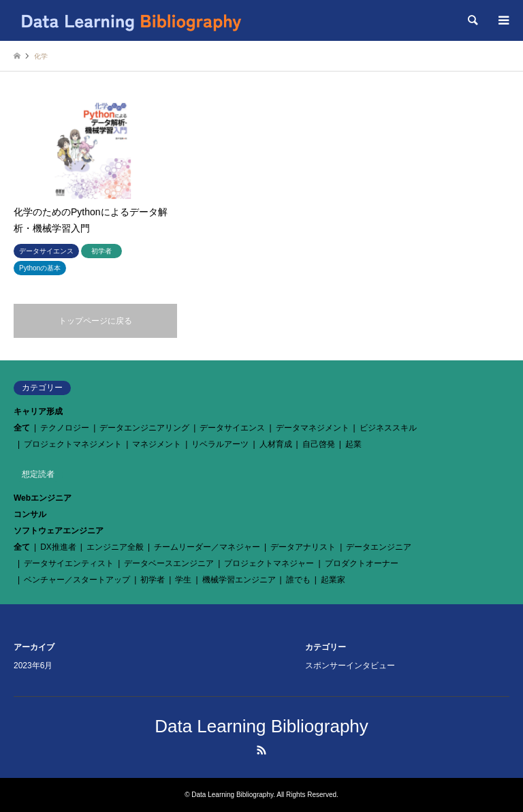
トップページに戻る (95, 321)
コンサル (30, 514)
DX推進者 (58, 547)
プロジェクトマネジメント (73, 444)
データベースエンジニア (169, 563)
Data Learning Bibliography (261, 726)
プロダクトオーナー (362, 563)
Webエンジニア (43, 498)
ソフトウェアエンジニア (59, 531)
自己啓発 (319, 444)
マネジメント (157, 444)
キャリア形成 (38, 411)
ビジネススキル (388, 428)
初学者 (153, 580)
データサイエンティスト (69, 563)
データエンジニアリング (144, 428)
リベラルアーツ (220, 444)
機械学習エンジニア (239, 580)
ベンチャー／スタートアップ (77, 580)
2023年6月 (33, 666)
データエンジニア (379, 547)
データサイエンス (232, 428)
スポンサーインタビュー (350, 666)
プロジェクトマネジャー (269, 563)
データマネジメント (313, 428)
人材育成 (276, 444)
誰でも (298, 580)
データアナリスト (303, 547)
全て (22, 428)
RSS (261, 750)
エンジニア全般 (115, 547)
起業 (353, 444)
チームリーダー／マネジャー (207, 547)
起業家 (333, 580)
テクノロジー (65, 428)
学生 (183, 580)
